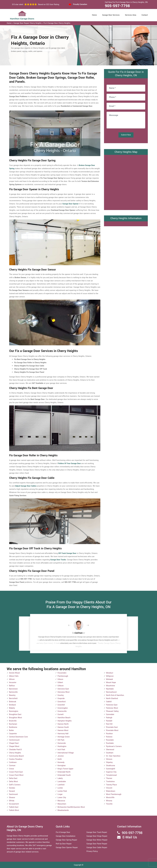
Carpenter (13, 734)
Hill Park (61, 740)
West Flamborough (114, 794)
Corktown (13, 762)
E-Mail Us (130, 837)
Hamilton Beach (64, 718)
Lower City (62, 798)
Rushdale (110, 743)
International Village (66, 753)
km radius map (126, 182)
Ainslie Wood (14, 673)
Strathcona (111, 766)
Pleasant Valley (112, 711)
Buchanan (13, 724)
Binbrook (13, 702)
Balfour (12, 686)
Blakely (12, 708)
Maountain (62, 804)
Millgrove (110, 676)
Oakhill (109, 702)
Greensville (62, 711)
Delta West (13, 782)
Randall (109, 721)
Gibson (60, 679)
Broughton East (15, 714)
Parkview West (112, 708)
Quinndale (110, 714)
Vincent (109, 788)
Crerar (12, 769)
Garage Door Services (111, 15)
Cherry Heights (15, 753)
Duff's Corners (15, 785)
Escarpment (14, 804)
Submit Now (126, 135)
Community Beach (16, 756)
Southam (110, 753)
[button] (71, 625)
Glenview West (64, 692)
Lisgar (60, 794)
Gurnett (61, 714)
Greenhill (61, 705)
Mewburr (110, 673)
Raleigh (109, 718)
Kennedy (61, 762)
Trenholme (110, 782)
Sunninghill (111, 769)
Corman (12, 766)
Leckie (60, 788)
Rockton (109, 734)
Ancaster (13, 682)
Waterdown (111, 791)
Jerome (61, 756)
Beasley (12, 695)
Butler (11, 730)
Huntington (62, 746)
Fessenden (62, 673)
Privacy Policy (92, 851)
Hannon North (63, 724)
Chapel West (14, 746)
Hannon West (63, 730)
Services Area (131, 15)
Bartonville (13, 692)
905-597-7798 (117, 6)
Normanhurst (111, 692)
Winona (109, 801)
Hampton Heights (65, 721)
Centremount (14, 740)
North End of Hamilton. (115, 695)
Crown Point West (16, 775)
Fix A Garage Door (63, 832)
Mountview (111, 686)
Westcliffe (110, 798)
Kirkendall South (64, 775)
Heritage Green (64, 737)
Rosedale (110, 740)
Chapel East (14, 743)
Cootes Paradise (16, 759)
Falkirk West (14, 810)
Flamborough (63, 676)
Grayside (61, 698)
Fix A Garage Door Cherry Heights (57, 23)
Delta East (13, 778)
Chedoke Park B (15, 750)
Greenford (62, 702)
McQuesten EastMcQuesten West (71, 807)
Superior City (111, 772)
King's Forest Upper (65, 769)
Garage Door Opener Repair (67, 848)
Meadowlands (63, 810)
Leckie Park (62, 791)
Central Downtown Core (18, 737)
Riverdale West (112, 730)
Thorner (109, 778)
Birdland (12, 705)
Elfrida (12, 801)
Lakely (60, 778)
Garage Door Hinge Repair (97, 836)
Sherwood (110, 750)
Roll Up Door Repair (64, 844)
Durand (12, 791)
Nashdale (110, 689)
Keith (60, 759)
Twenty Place (111, 785)
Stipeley (109, 762)
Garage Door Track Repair (97, 832)
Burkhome (13, 727)
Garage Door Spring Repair (66, 840)
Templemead (111, 775)
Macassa (61, 801)
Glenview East (63, 689)
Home (94, 15)
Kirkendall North (64, 772)
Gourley (61, 695)
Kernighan (62, 766)
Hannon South (63, 727)
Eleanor (12, 798)
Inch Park (61, 750)
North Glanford (112, 698)
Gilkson (61, 686)
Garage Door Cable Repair (97, 848)
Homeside (62, 743)
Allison (12, 679)
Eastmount (13, 794)
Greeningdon (63, 708)
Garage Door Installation (66, 836)
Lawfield (61, 785)
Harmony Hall (63, 734)
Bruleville (13, 721)
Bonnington (14, 711)
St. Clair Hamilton (113, 756)
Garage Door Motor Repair (97, 840)
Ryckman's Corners (114, 746)
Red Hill (109, 724)
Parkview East (112, 705)
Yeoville (109, 804)
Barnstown (13, 689)
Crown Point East (16, 772)
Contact (145, 15)
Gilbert (60, 682)
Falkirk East (14, 807)
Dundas (12, 788)
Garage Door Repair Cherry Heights (28, 23)
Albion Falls (14, 676)
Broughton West (16, 718)
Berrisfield (13, 698)
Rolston (109, 737)
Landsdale (62, 782)
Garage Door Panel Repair (97, 844)
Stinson (109, 759)
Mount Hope (111, 682)
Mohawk (109, 679)
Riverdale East (112, 727)
